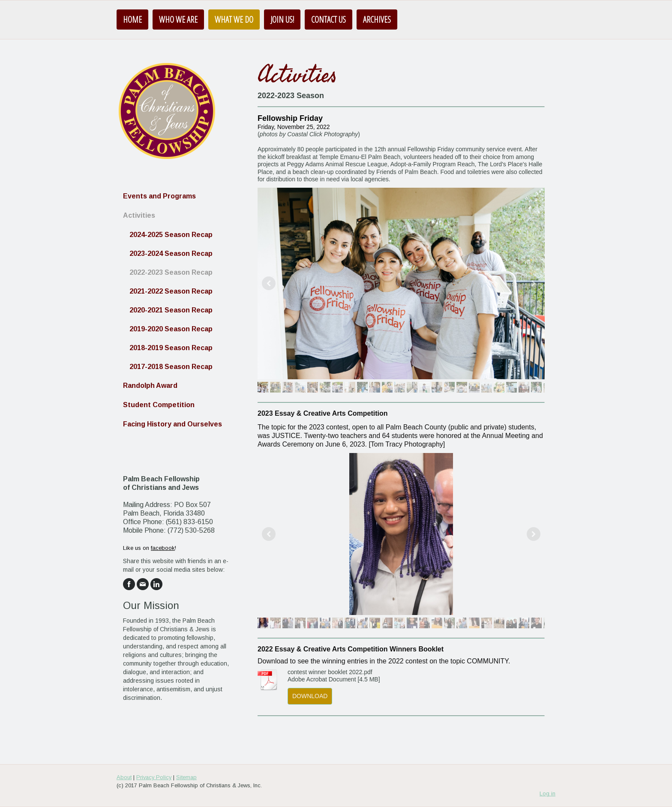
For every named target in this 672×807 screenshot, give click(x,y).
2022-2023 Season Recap (171, 272)
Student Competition (159, 405)
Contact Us (328, 19)
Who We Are (178, 19)
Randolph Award (150, 385)
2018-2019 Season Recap (171, 348)
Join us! (282, 19)
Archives (377, 19)
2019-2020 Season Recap (171, 329)
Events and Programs (159, 196)
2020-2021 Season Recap (171, 310)
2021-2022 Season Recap (171, 291)
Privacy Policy (154, 777)
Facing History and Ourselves (172, 424)
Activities (139, 215)
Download (310, 696)
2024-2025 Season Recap (171, 235)
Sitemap (186, 777)
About (124, 777)
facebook (163, 548)
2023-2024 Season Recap (171, 253)
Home (132, 19)
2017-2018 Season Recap (171, 367)
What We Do (234, 19)
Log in (547, 793)
